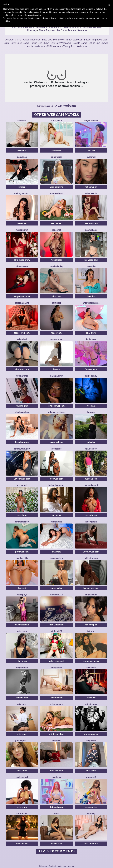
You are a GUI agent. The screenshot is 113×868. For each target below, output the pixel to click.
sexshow (56, 515)
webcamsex (57, 260)
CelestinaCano (57, 704)
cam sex (91, 150)
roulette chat (22, 406)
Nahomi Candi (91, 485)
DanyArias (22, 157)
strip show (22, 807)
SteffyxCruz (56, 668)
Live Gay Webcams (61, 43)
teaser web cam (22, 333)
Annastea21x (56, 595)
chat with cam (22, 369)
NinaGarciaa (56, 522)
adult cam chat (56, 661)
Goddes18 (91, 777)
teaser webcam (22, 625)
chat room (56, 150)
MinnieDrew (91, 704)
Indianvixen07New (56, 412)
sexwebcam (91, 515)
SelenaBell (22, 339)
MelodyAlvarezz (22, 193)
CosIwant (22, 120)
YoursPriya (22, 595)
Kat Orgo (91, 631)
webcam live (22, 844)
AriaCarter (22, 704)
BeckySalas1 (22, 777)
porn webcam (22, 552)
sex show (22, 515)
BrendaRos (56, 449)
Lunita (56, 814)
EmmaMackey (22, 522)
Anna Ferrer (56, 157)
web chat (22, 150)
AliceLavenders (22, 412)
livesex (22, 187)
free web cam (91, 223)
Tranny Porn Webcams (75, 46)
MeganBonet (22, 230)
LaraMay (91, 814)
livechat (22, 588)
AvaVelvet (91, 668)
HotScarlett (91, 266)
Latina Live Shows (98, 43)
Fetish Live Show (40, 43)
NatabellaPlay (57, 266)
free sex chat (56, 771)
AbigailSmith (91, 595)
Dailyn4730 (91, 741)
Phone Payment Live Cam (52, 30)
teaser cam (56, 844)
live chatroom (22, 442)
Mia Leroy (56, 777)
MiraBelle (56, 741)
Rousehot (56, 230)
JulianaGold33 (22, 741)
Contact (52, 866)
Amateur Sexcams (77, 30)
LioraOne (91, 412)
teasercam (22, 223)
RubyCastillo (91, 193)
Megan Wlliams (91, 120)
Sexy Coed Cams (20, 43)
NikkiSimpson (91, 558)
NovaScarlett (56, 339)
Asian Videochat (31, 40)
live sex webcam (56, 406)
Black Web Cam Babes (78, 40)
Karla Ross (91, 339)
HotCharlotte (22, 376)
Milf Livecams (54, 46)
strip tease (22, 734)
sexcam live (91, 807)
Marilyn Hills (22, 558)
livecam (56, 369)
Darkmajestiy (56, 376)
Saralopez (57, 303)
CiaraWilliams (91, 230)
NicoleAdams (57, 193)
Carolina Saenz (22, 303)
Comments (45, 106)
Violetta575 (56, 631)
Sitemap (43, 866)
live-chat (91, 296)
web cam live (56, 187)
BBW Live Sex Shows (53, 40)
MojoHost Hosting (66, 866)
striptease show (22, 296)
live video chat (91, 260)
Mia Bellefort (91, 449)
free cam (91, 406)
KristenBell (22, 485)
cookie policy (35, 15)
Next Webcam (66, 106)
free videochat (57, 625)
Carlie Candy (91, 376)
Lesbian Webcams (36, 46)
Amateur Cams (13, 40)
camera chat (56, 588)
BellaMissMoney (57, 485)
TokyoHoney (22, 668)
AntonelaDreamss (91, 303)
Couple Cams (80, 43)
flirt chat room (56, 807)
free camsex (57, 223)
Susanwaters (57, 558)
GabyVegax (22, 631)
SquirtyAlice (56, 120)
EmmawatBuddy (22, 449)
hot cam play (91, 187)
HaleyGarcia (91, 522)
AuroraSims (22, 814)
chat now (57, 296)
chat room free (91, 844)
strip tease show (22, 260)
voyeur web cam (22, 479)
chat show (91, 333)
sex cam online (91, 734)
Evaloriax (91, 157)
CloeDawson (22, 266)
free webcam (91, 369)
